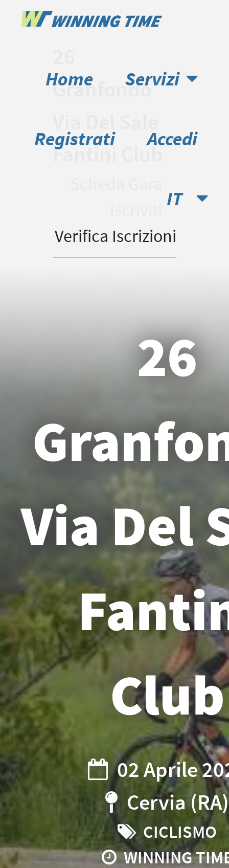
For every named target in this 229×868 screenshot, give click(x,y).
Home (69, 79)
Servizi (161, 79)
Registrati (75, 138)
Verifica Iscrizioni (116, 236)
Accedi (172, 138)
